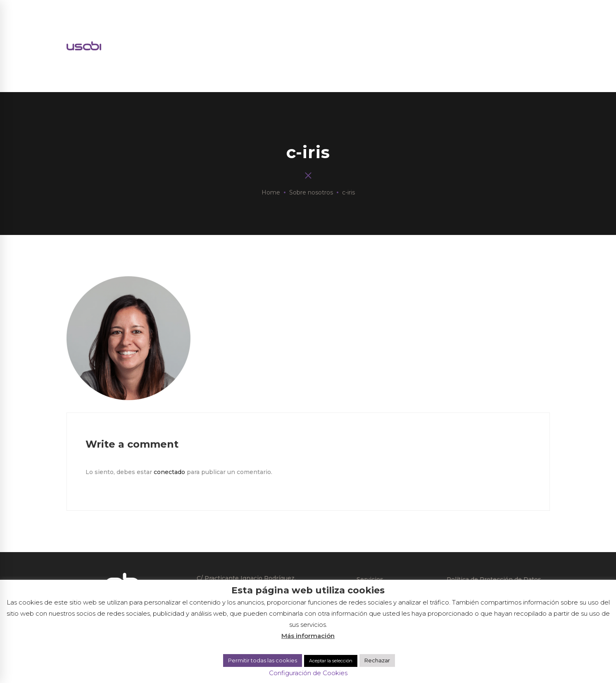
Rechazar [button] (377, 660)
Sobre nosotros (311, 192)
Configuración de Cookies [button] (308, 673)
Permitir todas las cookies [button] (263, 660)
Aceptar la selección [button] (331, 661)
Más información (308, 636)
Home (271, 192)
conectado (169, 472)
